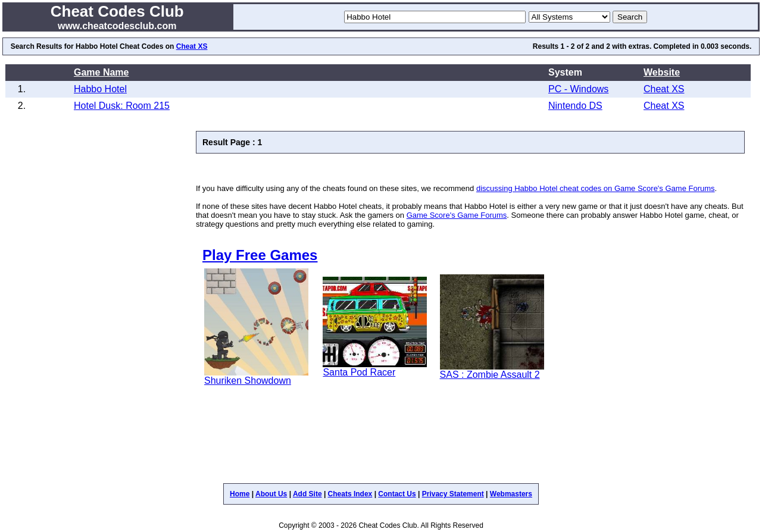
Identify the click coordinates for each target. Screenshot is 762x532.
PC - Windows (578, 89)
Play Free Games (260, 255)
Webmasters (511, 494)
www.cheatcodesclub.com (117, 26)
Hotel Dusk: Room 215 (122, 106)
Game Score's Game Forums (457, 215)
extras (639, 46)
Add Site (307, 494)
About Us (271, 494)
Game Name (102, 72)
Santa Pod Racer (359, 372)
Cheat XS (192, 46)
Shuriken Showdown (248, 381)
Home (240, 494)
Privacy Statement (453, 494)
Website (662, 72)
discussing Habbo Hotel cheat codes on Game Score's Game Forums (596, 188)
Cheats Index (350, 494)
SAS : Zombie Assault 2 (490, 375)
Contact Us (397, 494)
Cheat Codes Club (117, 11)
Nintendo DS (575, 106)
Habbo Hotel (100, 89)
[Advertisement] (335, 169)
